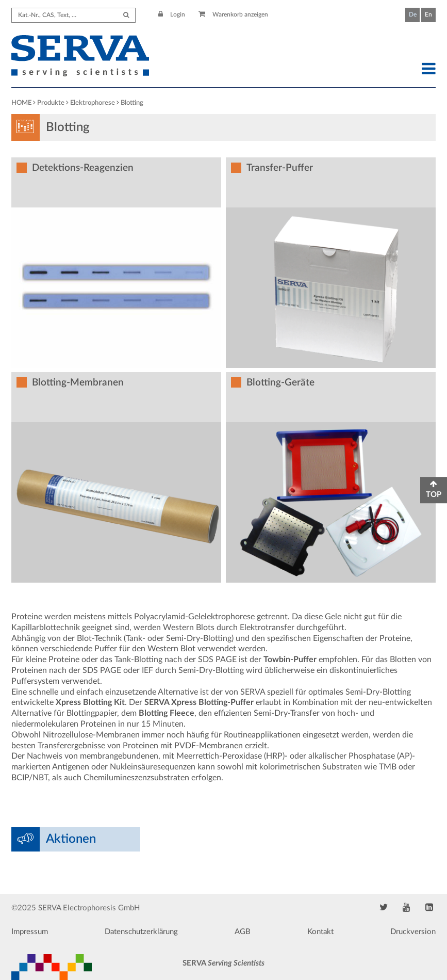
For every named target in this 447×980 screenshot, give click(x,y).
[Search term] (73, 15)
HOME (21, 103)
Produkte (51, 103)
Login (172, 14)
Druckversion (413, 932)
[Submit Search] (126, 15)
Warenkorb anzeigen (233, 14)
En (428, 14)
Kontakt (320, 932)
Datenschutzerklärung (141, 932)
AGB (243, 932)
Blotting (132, 103)
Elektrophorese (93, 103)
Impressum (30, 932)
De (413, 14)
